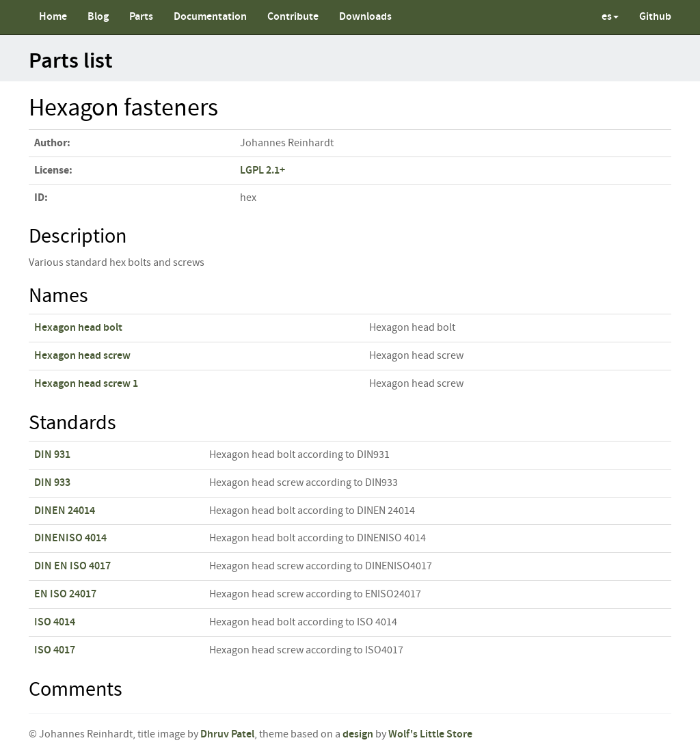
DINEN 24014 (65, 511)
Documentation (210, 17)
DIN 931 (52, 455)
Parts (141, 17)
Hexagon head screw (82, 356)
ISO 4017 (55, 650)
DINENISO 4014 (70, 538)
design (358, 734)
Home (53, 17)
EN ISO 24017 (65, 594)
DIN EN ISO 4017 (72, 566)
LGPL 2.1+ (262, 171)
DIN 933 (52, 483)
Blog (98, 17)
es (610, 17)
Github (655, 17)
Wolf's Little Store (430, 734)
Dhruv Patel (227, 734)
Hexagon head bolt (78, 328)
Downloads (365, 17)
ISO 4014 (55, 622)
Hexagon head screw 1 (86, 384)
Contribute (293, 17)
